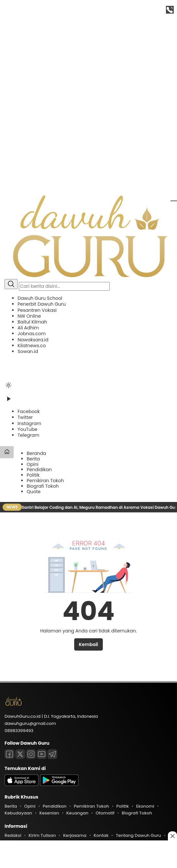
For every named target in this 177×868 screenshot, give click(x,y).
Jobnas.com (32, 334)
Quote (34, 492)
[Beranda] (7, 452)
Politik (33, 475)
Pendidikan (39, 470)
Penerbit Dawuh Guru (42, 304)
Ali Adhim (28, 328)
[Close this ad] (172, 836)
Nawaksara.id (33, 340)
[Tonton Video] (8, 401)
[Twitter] (25, 417)
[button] (88, 325)
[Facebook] (29, 411)
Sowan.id (28, 351)
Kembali (88, 644)
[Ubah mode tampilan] (8, 385)
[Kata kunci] (64, 286)
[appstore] (21, 784)
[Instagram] (29, 423)
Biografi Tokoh (43, 486)
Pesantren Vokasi (37, 310)
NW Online (29, 316)
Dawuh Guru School (40, 298)
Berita (33, 459)
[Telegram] (28, 435)
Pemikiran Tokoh (45, 481)
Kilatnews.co (32, 346)
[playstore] (59, 784)
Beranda (36, 453)
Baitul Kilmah (32, 322)
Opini (33, 464)
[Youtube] (42, 754)
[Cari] (11, 284)
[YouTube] (27, 429)
